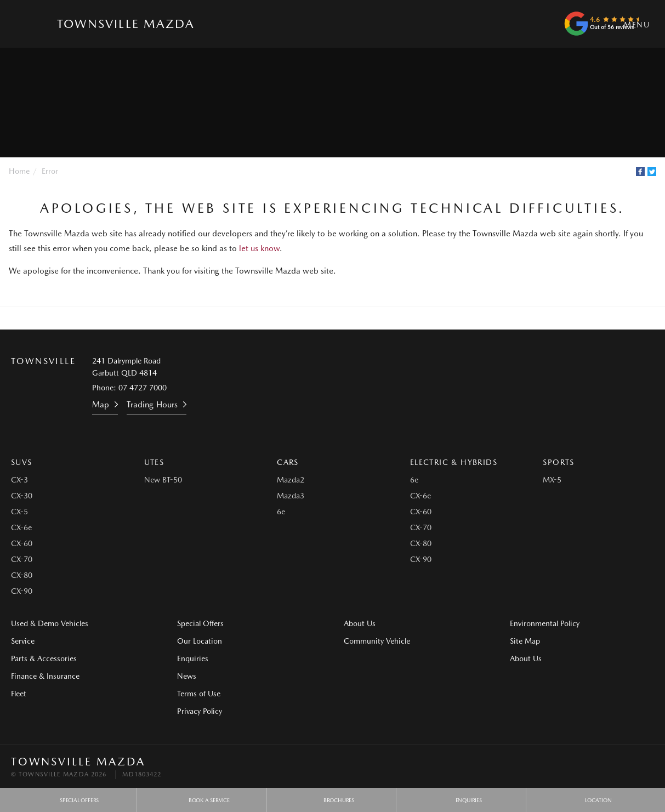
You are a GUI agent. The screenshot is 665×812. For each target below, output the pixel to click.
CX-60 (22, 543)
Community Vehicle (377, 641)
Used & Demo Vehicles (50, 623)
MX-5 (552, 480)
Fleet (19, 694)
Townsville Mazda (126, 24)
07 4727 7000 (143, 388)
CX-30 (22, 496)
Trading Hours (152, 405)
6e (281, 512)
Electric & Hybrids (454, 462)
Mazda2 (291, 480)
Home (19, 171)
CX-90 (22, 591)
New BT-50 (163, 480)
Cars (288, 462)
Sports (558, 462)
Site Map (525, 641)
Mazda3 (291, 496)
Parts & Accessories (44, 658)
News (187, 676)
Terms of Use (199, 694)
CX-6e (21, 527)
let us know (259, 248)
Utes (154, 462)
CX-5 (19, 512)
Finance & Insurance (45, 676)
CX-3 (19, 480)
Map (101, 405)
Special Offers (200, 623)
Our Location (200, 641)
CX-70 (22, 559)
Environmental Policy (545, 623)
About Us (360, 623)
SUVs (22, 462)
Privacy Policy (200, 711)
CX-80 (22, 575)
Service (23, 641)
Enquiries (193, 658)
